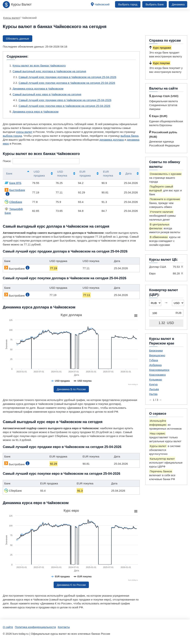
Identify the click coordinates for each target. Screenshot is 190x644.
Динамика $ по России (71, 389)
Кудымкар (156, 380)
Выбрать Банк (155, 4)
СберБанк (13, 202)
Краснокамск (157, 375)
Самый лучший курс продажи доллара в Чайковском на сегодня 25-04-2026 (67, 77)
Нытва (153, 394)
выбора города (12, 136)
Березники (156, 351)
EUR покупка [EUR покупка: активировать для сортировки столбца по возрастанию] (108, 174)
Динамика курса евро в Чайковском (36, 112)
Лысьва (154, 389)
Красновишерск (159, 370)
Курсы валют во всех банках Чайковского (39, 65)
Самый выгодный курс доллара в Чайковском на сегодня (49, 71)
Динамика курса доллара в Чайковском (38, 89)
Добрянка (155, 365)
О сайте (8, 627)
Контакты (64, 627)
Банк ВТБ (13, 183)
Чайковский (102, 4)
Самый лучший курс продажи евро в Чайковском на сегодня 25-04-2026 (65, 100)
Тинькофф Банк (14, 211)
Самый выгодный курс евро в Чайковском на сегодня (47, 94)
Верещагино (157, 355)
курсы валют (24, 132)
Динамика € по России (71, 585)
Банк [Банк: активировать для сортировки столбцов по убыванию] (9, 173)
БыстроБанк (15, 190)
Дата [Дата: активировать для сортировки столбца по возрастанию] (128, 173)
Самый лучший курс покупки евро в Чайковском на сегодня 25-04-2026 (64, 106)
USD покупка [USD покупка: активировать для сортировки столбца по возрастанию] (62, 174)
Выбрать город (128, 4)
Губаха (154, 360)
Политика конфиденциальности (35, 627)
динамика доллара (112, 140)
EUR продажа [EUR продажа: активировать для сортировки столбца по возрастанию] (85, 174)
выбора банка (130, 136)
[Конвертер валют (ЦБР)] (166, 313)
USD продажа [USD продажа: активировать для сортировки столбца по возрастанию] (39, 174)
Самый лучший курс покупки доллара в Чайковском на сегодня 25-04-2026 (67, 83)
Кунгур (153, 384)
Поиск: (41, 161)
